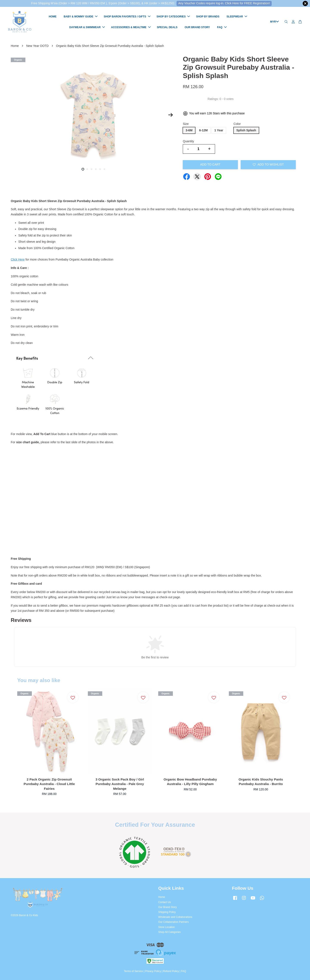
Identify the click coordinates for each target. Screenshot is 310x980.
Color (237, 124)
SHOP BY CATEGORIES (173, 17)
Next (170, 115)
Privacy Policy (153, 971)
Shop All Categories (169, 932)
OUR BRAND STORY (197, 27)
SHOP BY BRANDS (208, 17)
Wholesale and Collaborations (175, 917)
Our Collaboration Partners (173, 922)
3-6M (189, 130)
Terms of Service (134, 971)
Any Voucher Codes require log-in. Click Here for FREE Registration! (224, 3)
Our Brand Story (167, 907)
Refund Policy (171, 971)
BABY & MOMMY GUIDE (81, 17)
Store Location (167, 927)
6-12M (203, 130)
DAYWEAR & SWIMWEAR (87, 27)
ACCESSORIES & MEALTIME (131, 27)
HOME (53, 17)
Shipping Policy (167, 912)
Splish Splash (246, 130)
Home (15, 46)
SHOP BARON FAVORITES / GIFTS (127, 17)
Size (186, 124)
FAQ (222, 27)
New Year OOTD (37, 46)
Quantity (188, 141)
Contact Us (165, 902)
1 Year (219, 130)
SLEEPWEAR (237, 17)
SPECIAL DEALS (167, 27)
